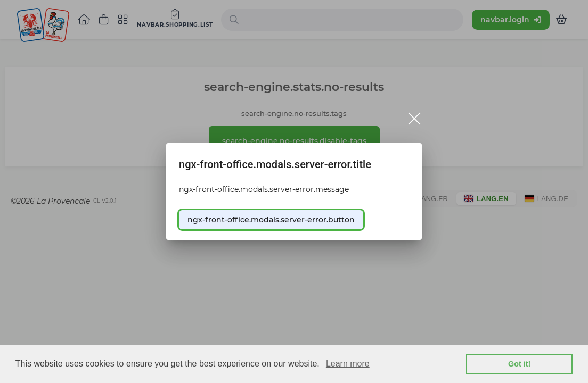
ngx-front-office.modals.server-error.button (271, 220)
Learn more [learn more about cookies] (348, 364)
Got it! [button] (519, 364)
